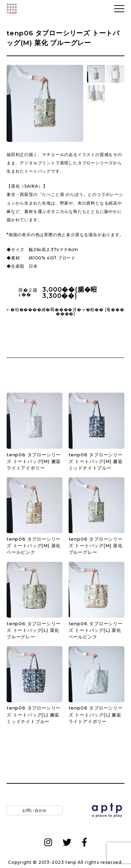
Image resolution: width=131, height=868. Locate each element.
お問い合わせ (34, 810)
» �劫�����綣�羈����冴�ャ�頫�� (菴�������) (65, 312)
